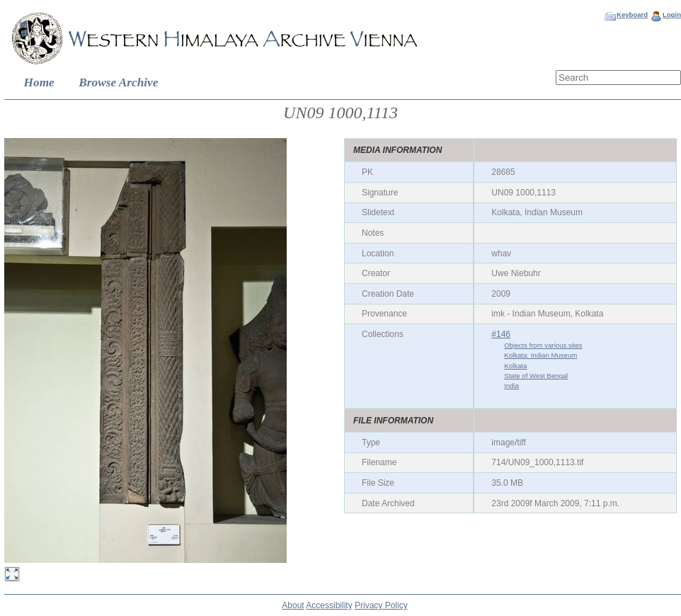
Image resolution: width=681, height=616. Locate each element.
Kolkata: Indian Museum (540, 355)
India (511, 386)
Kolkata (515, 366)
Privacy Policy (381, 605)
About (293, 605)
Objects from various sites (543, 345)
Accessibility (329, 605)
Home (39, 82)
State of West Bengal (536, 376)
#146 (501, 334)
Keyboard (632, 15)
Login (672, 15)
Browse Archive (118, 82)
